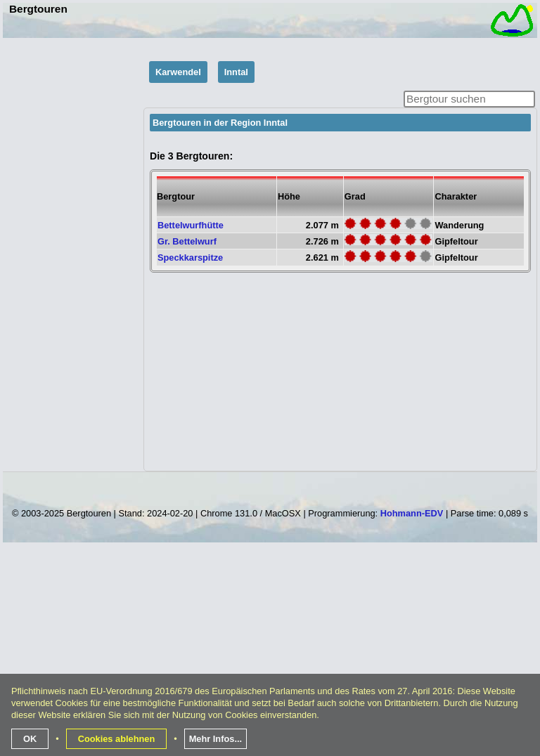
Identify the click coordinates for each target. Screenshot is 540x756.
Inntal (236, 72)
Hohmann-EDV (412, 513)
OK (30, 739)
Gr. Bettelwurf (187, 241)
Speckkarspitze (190, 258)
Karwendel (178, 72)
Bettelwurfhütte (191, 225)
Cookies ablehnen (117, 739)
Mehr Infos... (216, 739)
